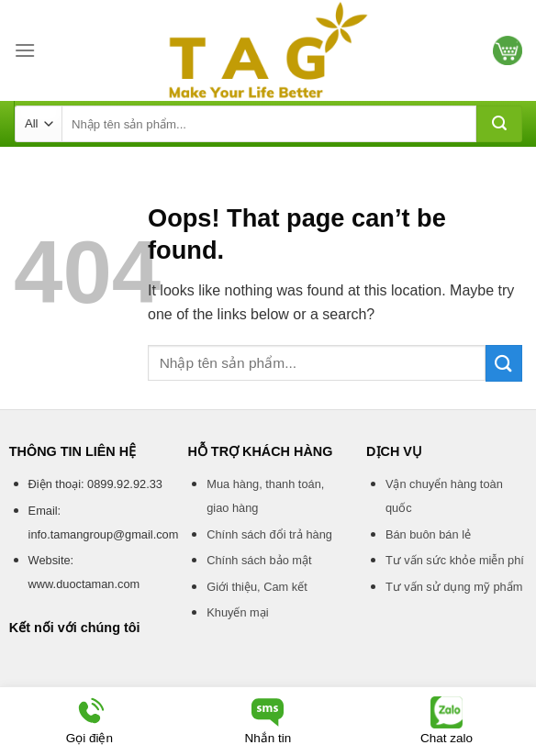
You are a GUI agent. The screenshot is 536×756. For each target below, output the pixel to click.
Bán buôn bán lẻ (428, 534)
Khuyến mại (237, 612)
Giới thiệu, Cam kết (257, 587)
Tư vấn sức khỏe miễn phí (455, 560)
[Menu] (25, 50)
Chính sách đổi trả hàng (269, 534)
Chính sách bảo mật (259, 560)
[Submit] (499, 124)
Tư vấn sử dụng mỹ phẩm (454, 587)
